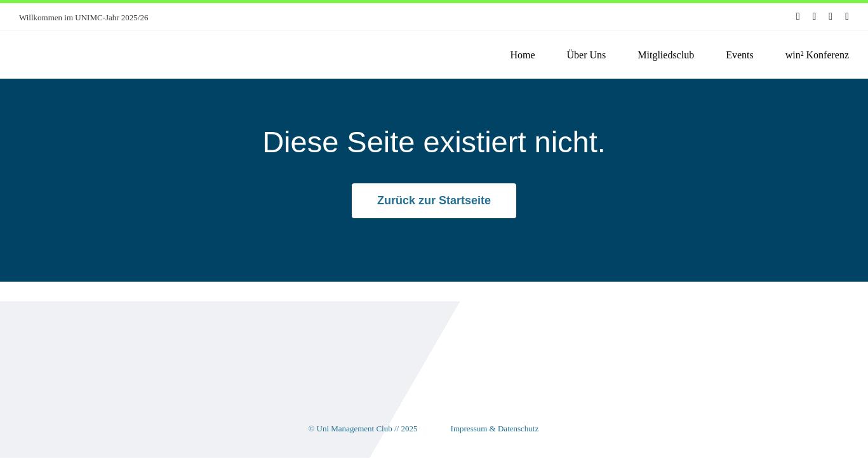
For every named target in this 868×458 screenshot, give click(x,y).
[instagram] (815, 16)
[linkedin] (847, 16)
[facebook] (798, 16)
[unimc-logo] (76, 42)
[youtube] (831, 16)
